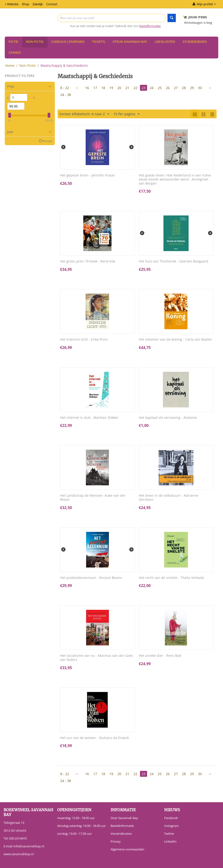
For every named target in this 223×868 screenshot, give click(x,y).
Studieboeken (195, 42)
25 (160, 88)
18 (103, 88)
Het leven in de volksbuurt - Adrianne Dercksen (169, 498)
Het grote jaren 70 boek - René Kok (88, 261)
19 (111, 88)
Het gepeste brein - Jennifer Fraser (88, 175)
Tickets (98, 42)
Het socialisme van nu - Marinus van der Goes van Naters (97, 658)
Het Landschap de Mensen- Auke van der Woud (93, 498)
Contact (52, 4)
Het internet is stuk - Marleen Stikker (89, 418)
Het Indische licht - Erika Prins (84, 340)
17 (95, 88)
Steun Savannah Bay (130, 42)
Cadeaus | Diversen (68, 42)
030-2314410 (18, 838)
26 (168, 88)
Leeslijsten (165, 42)
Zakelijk (38, 4)
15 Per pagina (126, 114)
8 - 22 (65, 88)
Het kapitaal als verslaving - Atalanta (168, 418)
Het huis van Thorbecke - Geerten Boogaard (174, 261)
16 (87, 88)
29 (192, 88)
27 (176, 88)
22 (135, 88)
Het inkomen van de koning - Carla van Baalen (175, 340)
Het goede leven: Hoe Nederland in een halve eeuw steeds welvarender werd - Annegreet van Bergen (175, 179)
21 (127, 88)
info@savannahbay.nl (29, 846)
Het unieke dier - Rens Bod (160, 656)
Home (10, 65)
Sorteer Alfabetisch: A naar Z (84, 114)
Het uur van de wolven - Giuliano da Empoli (95, 738)
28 (184, 88)
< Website (12, 4)
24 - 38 (66, 95)
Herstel (47, 141)
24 (152, 88)
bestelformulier (150, 26)
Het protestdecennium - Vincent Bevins (91, 578)
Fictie (13, 42)
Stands (15, 53)
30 (200, 88)
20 (119, 88)
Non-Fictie (35, 42)
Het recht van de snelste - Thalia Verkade (171, 578)
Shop (26, 4)
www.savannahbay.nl (19, 854)
